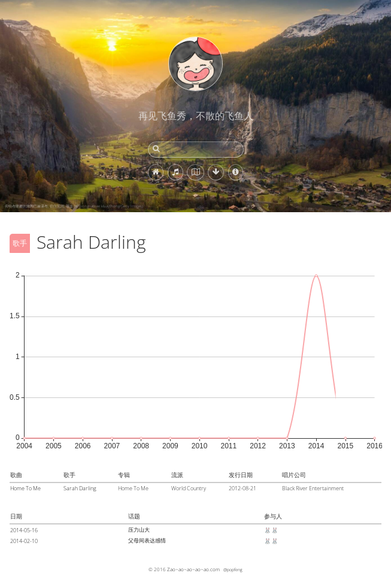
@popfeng (233, 569)
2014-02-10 (24, 541)
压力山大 (139, 530)
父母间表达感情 (147, 540)
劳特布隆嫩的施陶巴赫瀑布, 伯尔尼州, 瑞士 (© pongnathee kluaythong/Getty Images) (74, 206)
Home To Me (25, 488)
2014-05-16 (24, 530)
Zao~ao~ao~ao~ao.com (193, 569)
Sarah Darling (80, 488)
